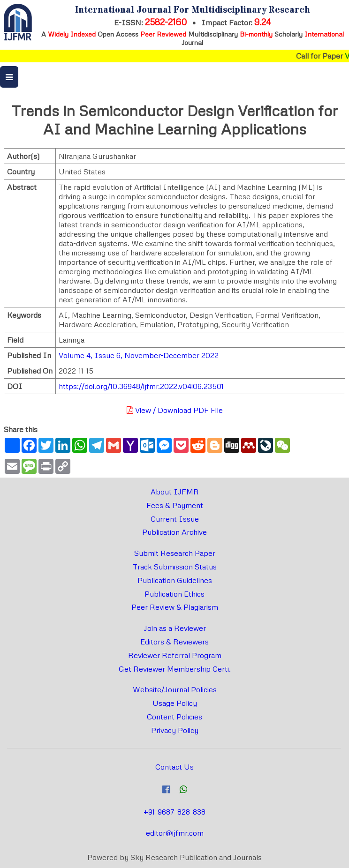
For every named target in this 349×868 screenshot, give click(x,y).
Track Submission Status (175, 567)
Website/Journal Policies (175, 689)
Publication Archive (174, 532)
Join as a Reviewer (175, 628)
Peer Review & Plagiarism (175, 607)
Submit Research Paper (175, 553)
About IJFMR (175, 492)
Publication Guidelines (175, 580)
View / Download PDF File (175, 410)
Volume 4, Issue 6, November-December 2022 (139, 355)
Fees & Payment (175, 505)
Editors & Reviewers (174, 642)
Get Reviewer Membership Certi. (175, 669)
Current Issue (175, 519)
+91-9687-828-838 (174, 812)
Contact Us (174, 767)
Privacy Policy (175, 730)
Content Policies (174, 717)
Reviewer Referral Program (175, 655)
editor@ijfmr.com (175, 833)
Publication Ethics (174, 594)
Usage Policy (175, 703)
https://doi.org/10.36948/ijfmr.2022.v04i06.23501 (141, 386)
